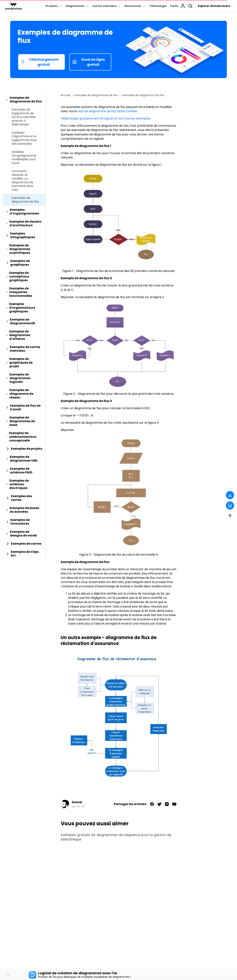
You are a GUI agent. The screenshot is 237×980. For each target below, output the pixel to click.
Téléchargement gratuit (40, 62)
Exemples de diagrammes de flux (96, 95)
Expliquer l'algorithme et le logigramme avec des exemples (25, 138)
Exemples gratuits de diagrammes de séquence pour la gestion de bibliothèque (116, 837)
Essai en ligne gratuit (89, 62)
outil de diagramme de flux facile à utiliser (108, 111)
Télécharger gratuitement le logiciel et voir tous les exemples (105, 118)
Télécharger (158, 6)
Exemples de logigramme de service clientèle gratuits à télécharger (24, 117)
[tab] (24, 100)
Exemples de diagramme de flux (25, 200)
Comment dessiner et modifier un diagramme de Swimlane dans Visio (22, 180)
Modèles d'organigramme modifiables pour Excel (24, 157)
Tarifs (174, 6)
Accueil (65, 95)
